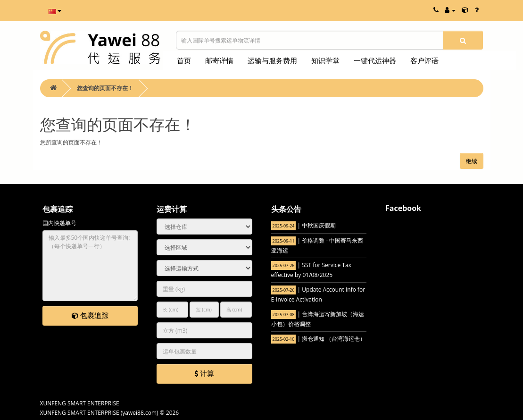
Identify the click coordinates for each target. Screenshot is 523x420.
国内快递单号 (59, 223)
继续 (472, 161)
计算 (204, 373)
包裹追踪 (90, 315)
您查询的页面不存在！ (105, 88)
